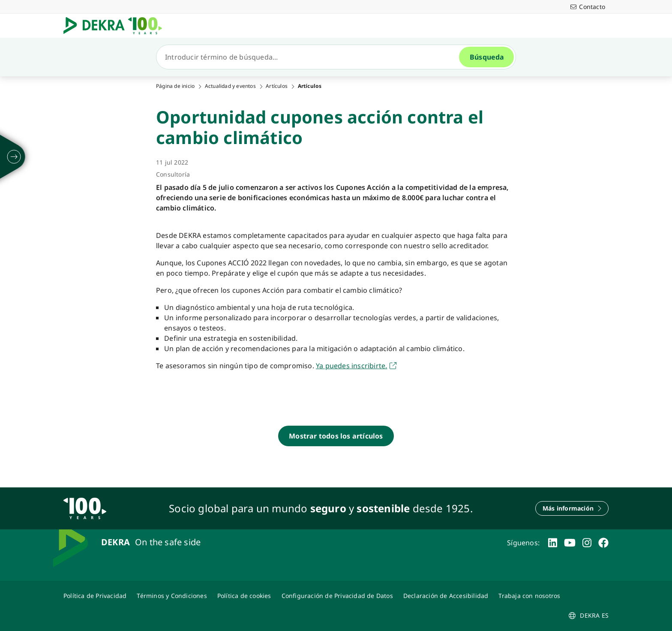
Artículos (277, 86)
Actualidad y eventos (230, 86)
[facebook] (603, 543)
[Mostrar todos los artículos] (336, 436)
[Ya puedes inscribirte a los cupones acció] (356, 366)
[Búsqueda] (311, 57)
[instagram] (587, 543)
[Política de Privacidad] (95, 596)
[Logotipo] (116, 26)
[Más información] (572, 508)
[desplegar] (14, 157)
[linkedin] (553, 543)
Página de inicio (175, 86)
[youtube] (570, 543)
